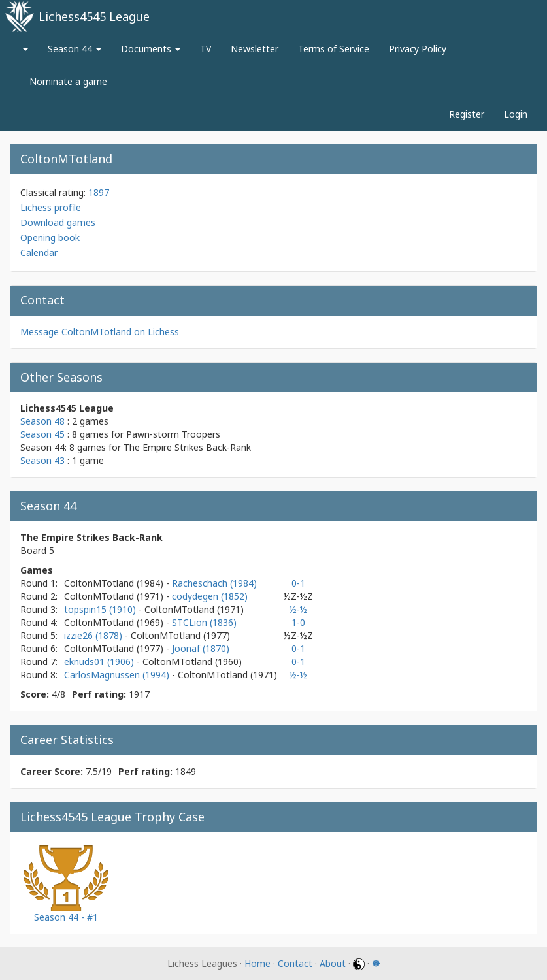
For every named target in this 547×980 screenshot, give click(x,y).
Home (257, 963)
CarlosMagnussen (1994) (118, 675)
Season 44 (75, 49)
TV (206, 49)
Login (516, 114)
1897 (99, 192)
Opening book (50, 237)
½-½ (298, 609)
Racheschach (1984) (214, 583)
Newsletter (255, 49)
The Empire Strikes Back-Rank (187, 447)
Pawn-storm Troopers (173, 434)
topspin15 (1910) (101, 609)
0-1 (298, 583)
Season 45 (42, 434)
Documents (151, 49)
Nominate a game (68, 81)
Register (467, 114)
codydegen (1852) (210, 596)
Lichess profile (51, 207)
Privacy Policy (418, 49)
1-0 (298, 622)
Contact (295, 963)
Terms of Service (334, 49)
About (333, 963)
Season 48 (42, 421)
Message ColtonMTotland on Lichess (100, 332)
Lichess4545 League (94, 16)
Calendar (39, 253)
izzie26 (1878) (94, 635)
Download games (58, 222)
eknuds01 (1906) (100, 661)
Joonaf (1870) (201, 648)
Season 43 (42, 460)
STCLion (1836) (204, 622)
